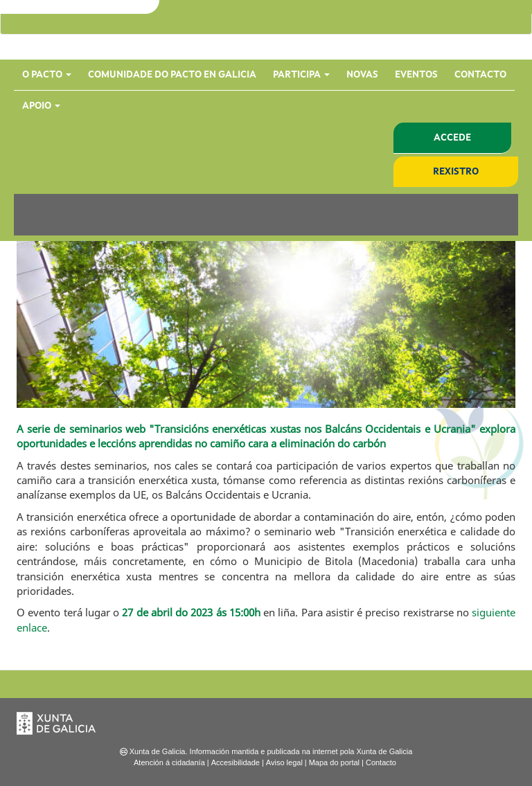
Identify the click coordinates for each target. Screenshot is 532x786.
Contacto (480, 75)
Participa (301, 75)
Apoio (41, 106)
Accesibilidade (236, 762)
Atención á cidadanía (169, 762)
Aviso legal (284, 762)
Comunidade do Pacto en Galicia (172, 75)
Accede (452, 138)
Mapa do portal (334, 762)
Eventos (416, 75)
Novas (362, 75)
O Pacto (47, 75)
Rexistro (456, 172)
